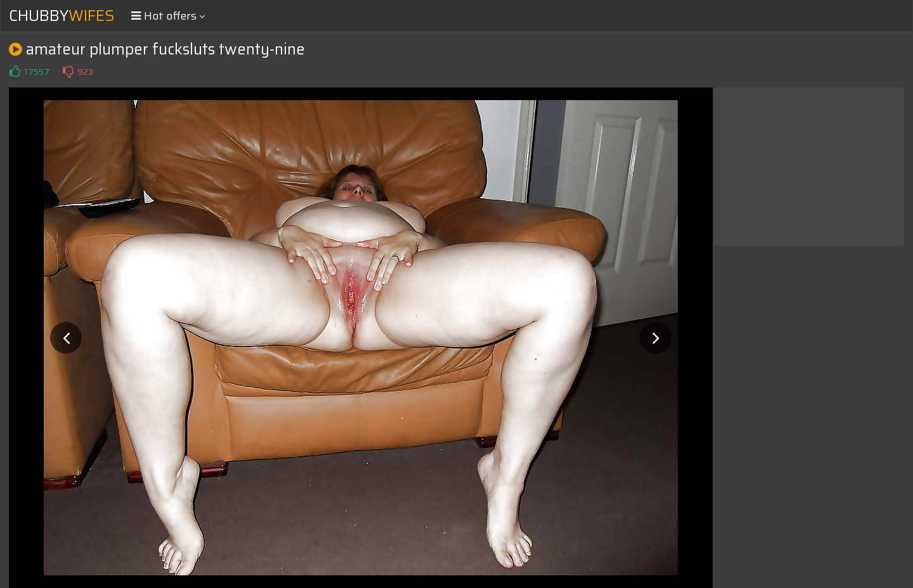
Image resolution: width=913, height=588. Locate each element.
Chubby (62, 16)
